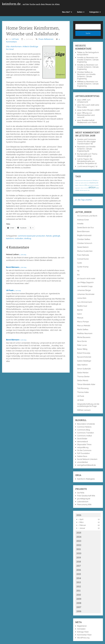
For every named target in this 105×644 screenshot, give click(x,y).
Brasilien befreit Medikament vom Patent (87, 121)
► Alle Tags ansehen (84, 200)
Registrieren (82, 626)
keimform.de (31, 4)
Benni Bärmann (13, 267)
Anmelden (81, 629)
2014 (79, 578)
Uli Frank (15, 39)
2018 (79, 562)
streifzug (28, 238)
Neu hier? (66, 12)
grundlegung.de (84, 499)
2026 (79, 515)
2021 (79, 549)
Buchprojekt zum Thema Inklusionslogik (87, 155)
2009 (79, 599)
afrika (86, 185)
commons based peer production (32, 236)
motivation (19, 238)
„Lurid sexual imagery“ (86, 166)
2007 (79, 607)
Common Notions (84, 427)
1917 (80, 183)
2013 (79, 582)
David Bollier (82, 439)
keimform (10, 238)
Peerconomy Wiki (84, 505)
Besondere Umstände (86, 424)
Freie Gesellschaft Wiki (86, 496)
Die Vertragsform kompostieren (88, 54)
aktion (92, 187)
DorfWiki (81, 493)
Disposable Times (84, 445)
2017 (79, 566)
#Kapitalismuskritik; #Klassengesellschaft (84, 180)
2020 (79, 553)
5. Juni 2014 (23, 267)
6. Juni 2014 (23, 340)
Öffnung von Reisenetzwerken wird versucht (86, 115)
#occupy (95, 180)
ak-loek (86, 188)
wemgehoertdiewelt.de (86, 465)
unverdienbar (83, 462)
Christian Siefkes (84, 72)
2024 (79, 537)
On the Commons (84, 450)
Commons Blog (84, 430)
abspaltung (93, 183)
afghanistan (82, 185)
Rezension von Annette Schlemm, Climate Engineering (88, 60)
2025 (79, 533)
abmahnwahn (86, 183)
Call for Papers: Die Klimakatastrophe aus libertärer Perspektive (86, 161)
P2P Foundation (83, 453)
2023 (79, 541)
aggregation (78, 188)
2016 (79, 570)
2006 (79, 611)
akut (89, 190)
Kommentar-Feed (84, 635)
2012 (79, 586)
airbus (82, 188)
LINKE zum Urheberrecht (84, 101)
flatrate (49, 236)
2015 (79, 574)
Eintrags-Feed (83, 632)
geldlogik (56, 236)
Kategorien (94, 12)
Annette (80, 58)
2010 (79, 595)
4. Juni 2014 (23, 255)
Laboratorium (83, 502)
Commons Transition (86, 433)
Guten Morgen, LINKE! (91, 110)
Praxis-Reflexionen (46, 39)
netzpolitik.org (83, 447)
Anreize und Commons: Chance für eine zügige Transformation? (87, 142)
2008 (79, 603)
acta (97, 183)
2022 (79, 545)
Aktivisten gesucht (84, 190)
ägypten (77, 185)
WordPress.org (83, 638)
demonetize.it (83, 442)
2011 (78, 591)
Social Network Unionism (87, 459)
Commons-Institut (84, 436)
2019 (79, 557)
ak (84, 188)
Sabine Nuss (82, 456)
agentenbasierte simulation (93, 185)
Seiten (80, 12)
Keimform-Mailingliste (86, 479)
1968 (82, 183)
